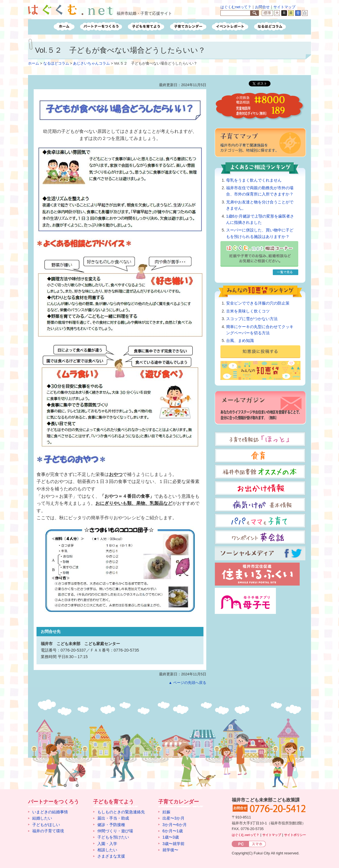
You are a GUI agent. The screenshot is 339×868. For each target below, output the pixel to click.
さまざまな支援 (111, 856)
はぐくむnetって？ (236, 7)
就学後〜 (170, 850)
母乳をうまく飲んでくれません (254, 180)
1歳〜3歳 (171, 837)
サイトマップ (284, 7)
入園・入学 (107, 844)
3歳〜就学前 (173, 844)
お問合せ (262, 7)
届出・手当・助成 (113, 818)
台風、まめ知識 (240, 341)
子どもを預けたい (113, 837)
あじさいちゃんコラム (91, 63)
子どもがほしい (46, 825)
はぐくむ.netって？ (245, 835)
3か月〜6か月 (175, 825)
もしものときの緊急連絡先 (121, 812)
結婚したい (42, 818)
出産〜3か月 (173, 818)
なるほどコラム (56, 63)
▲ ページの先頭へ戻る (187, 683)
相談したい (107, 850)
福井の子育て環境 (48, 831)
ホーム (34, 63)
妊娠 (166, 812)
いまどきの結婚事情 (50, 812)
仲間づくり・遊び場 (115, 831)
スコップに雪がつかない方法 (252, 319)
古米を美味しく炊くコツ (248, 311)
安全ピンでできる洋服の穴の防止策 (258, 303)
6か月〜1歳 (173, 831)
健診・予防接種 (111, 825)
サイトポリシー (295, 835)
